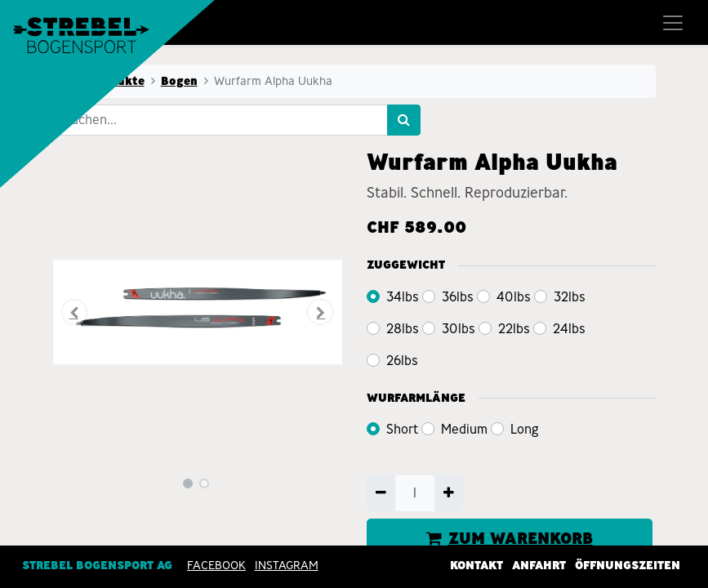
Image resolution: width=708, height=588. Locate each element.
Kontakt (476, 564)
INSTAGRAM (287, 564)
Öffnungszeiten (628, 564)
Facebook (216, 564)
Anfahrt (539, 564)
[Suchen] (404, 120)
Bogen (179, 81)
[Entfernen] (381, 493)
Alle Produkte (104, 81)
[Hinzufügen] (449, 493)
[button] (75, 312)
